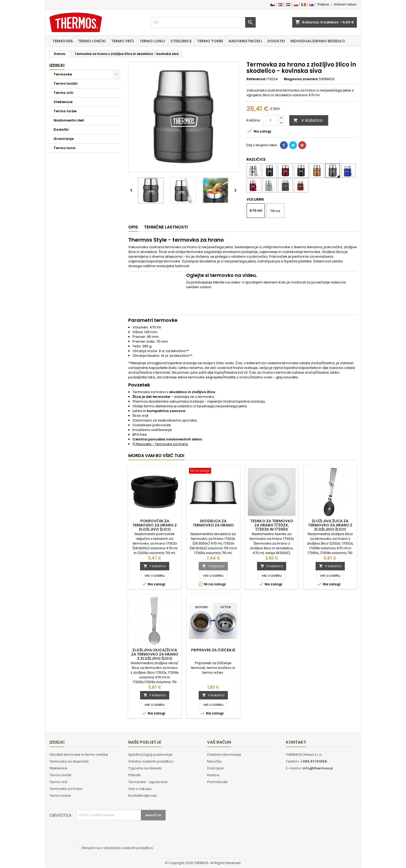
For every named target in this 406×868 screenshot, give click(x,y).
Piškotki (135, 775)
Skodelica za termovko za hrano (213, 523)
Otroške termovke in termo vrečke (79, 755)
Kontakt (296, 742)
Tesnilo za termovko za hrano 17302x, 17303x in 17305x (272, 525)
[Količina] (270, 120)
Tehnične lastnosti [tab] (166, 227)
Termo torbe (210, 41)
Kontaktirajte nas (143, 796)
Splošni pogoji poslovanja (150, 755)
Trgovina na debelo (145, 768)
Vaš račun (219, 742)
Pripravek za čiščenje (213, 650)
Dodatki (276, 41)
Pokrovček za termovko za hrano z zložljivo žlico (155, 525)
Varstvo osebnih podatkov (151, 761)
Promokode (217, 782)
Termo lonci (152, 41)
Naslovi (213, 775)
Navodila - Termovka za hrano (160, 444)
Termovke (62, 41)
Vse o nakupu (140, 789)
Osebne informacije (224, 755)
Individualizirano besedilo (318, 41)
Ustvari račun (345, 4)
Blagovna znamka (301, 79)
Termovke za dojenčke (69, 761)
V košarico (308, 120)
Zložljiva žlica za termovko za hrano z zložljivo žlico (330, 525)
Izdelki (57, 65)
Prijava (323, 4)
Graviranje (64, 139)
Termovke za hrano (66, 789)
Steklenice (181, 41)
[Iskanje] (203, 22)
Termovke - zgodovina (148, 782)
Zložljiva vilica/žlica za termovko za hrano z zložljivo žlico (155, 654)
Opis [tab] (133, 227)
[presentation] (116, 833)
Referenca (256, 79)
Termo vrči (123, 41)
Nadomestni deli (245, 41)
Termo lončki (92, 41)
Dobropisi (215, 768)
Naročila (214, 761)
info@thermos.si (318, 768)
